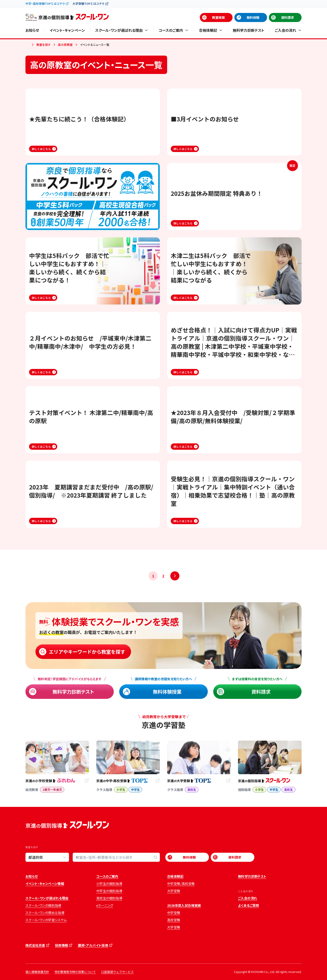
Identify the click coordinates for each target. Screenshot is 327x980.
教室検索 (218, 17)
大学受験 (174, 891)
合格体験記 (175, 876)
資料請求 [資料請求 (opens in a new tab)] (287, 17)
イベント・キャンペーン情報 (45, 884)
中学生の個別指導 (109, 891)
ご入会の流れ (248, 898)
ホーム (27, 45)
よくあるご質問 (249, 905)
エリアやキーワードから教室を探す (87, 652)
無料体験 (253, 17)
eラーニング (105, 905)
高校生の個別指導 (109, 898)
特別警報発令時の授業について (75, 972)
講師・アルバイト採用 (93, 945)
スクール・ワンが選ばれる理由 (47, 898)
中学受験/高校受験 (181, 884)
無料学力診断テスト (249, 30)
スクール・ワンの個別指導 (43, 905)
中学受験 (174, 913)
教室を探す (43, 45)
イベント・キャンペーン (67, 30)
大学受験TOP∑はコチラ (88, 4)
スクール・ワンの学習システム (46, 920)
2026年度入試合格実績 (184, 905)
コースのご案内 (107, 876)
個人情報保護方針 (37, 972)
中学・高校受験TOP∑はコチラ (45, 4)
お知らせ (32, 30)
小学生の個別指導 (109, 884)
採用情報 (62, 945)
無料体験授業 (167, 691)
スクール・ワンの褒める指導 (45, 913)
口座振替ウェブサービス (118, 972)
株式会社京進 (35, 945)
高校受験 (174, 920)
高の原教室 (65, 45)
